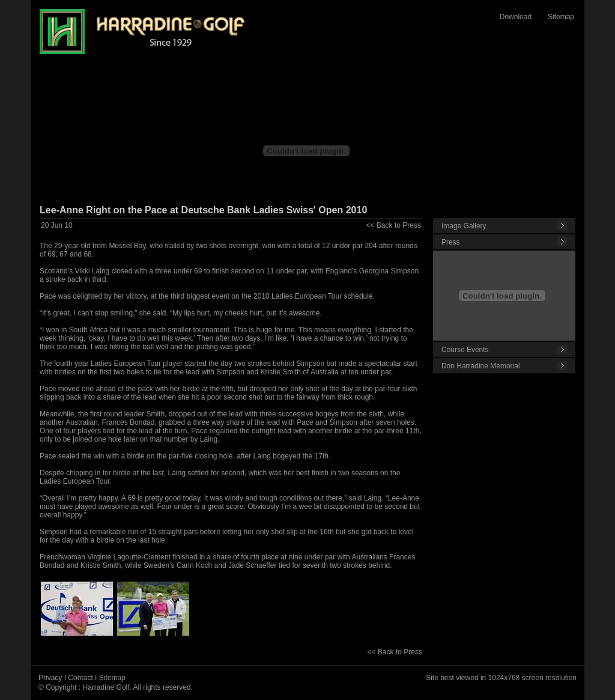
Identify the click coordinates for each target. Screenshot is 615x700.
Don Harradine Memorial (481, 366)
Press (451, 242)
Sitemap (561, 17)
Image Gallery (464, 226)
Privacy (50, 678)
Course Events (465, 350)
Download (516, 17)
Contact (80, 678)
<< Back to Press (394, 225)
